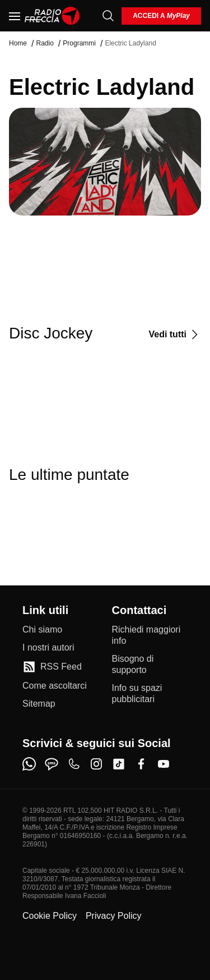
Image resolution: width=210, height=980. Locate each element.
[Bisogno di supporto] (150, 665)
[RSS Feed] (52, 667)
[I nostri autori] (48, 648)
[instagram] (96, 764)
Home (18, 43)
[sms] (52, 764)
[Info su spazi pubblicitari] (150, 694)
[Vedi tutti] (175, 335)
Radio (45, 43)
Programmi (79, 43)
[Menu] (15, 16)
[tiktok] (119, 764)
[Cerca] (108, 16)
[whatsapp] (29, 764)
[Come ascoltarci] (55, 686)
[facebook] (141, 764)
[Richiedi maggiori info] (150, 635)
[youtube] (164, 764)
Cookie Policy (50, 916)
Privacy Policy (114, 916)
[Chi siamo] (42, 630)
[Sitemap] (39, 704)
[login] (161, 16)
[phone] (74, 764)
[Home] (52, 16)
